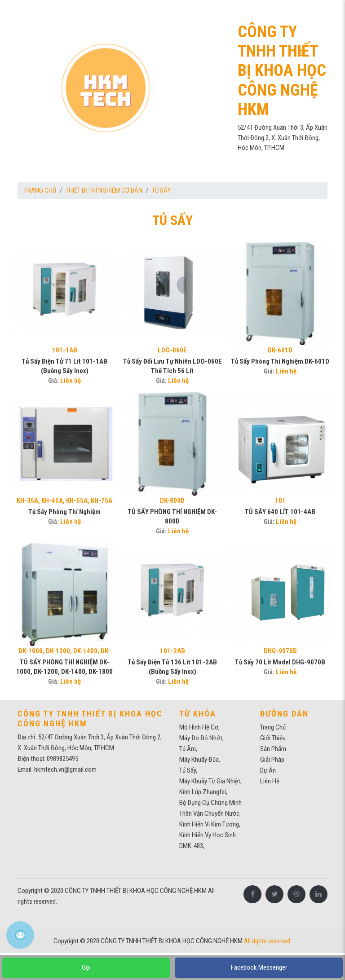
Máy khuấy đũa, (200, 760)
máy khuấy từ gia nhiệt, (210, 781)
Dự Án (268, 770)
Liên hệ (71, 381)
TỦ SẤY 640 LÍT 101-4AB (280, 512)
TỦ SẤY (161, 190)
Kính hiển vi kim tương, (210, 824)
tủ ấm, (188, 749)
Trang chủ (40, 190)
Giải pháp (272, 760)
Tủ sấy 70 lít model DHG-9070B (280, 662)
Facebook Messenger (259, 967)
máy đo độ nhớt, (201, 738)
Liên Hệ (270, 781)
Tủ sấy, (188, 770)
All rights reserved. (268, 941)
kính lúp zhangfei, (203, 792)
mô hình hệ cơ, (199, 727)
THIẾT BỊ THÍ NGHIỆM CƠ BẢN (104, 190)
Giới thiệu (273, 738)
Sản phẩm (273, 749)
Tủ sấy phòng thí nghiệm (64, 512)
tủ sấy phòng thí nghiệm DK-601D (280, 361)
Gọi (86, 967)
